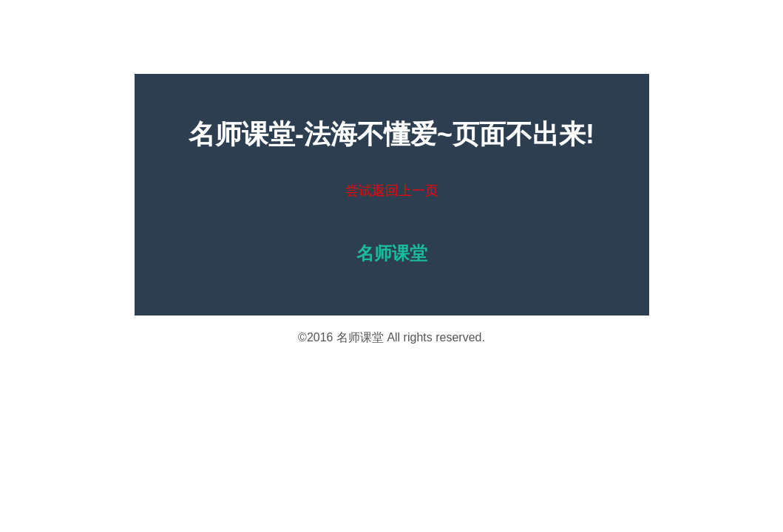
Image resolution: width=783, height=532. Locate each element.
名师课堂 (360, 337)
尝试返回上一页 (392, 191)
